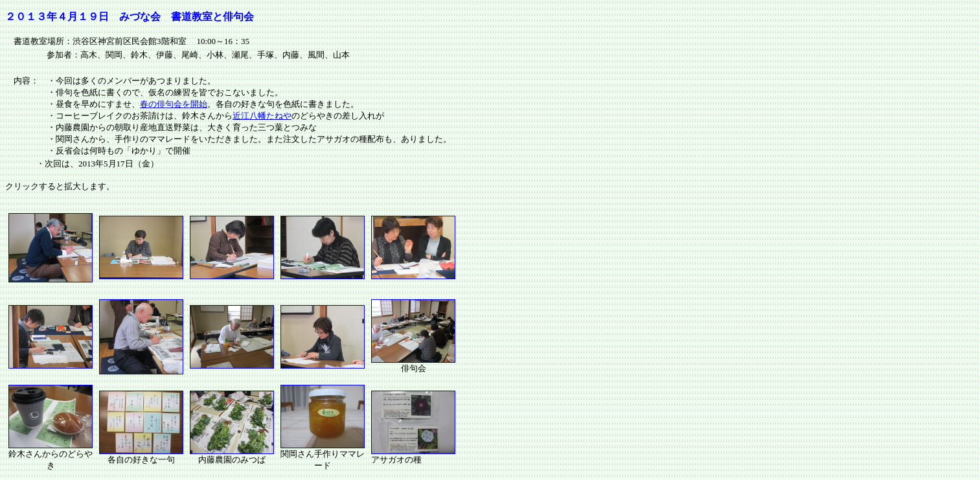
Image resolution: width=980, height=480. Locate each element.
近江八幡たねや (262, 116)
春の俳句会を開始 (174, 104)
